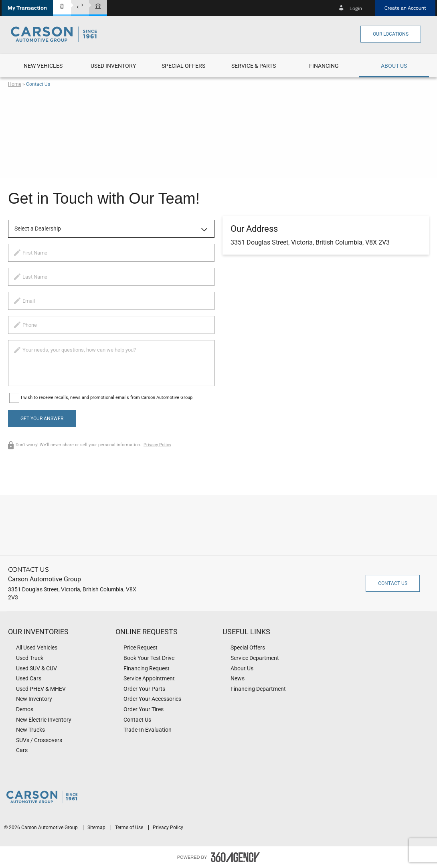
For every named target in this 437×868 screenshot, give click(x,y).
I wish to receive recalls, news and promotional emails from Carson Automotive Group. (107, 398)
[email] (111, 301)
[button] (27, 8)
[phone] (111, 325)
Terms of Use (130, 828)
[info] (111, 363)
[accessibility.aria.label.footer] (235, 857)
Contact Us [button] (393, 583)
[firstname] (111, 253)
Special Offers (183, 66)
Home (15, 84)
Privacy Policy (157, 445)
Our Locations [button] (391, 34)
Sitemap (97, 828)
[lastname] (111, 277)
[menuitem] (43, 66)
